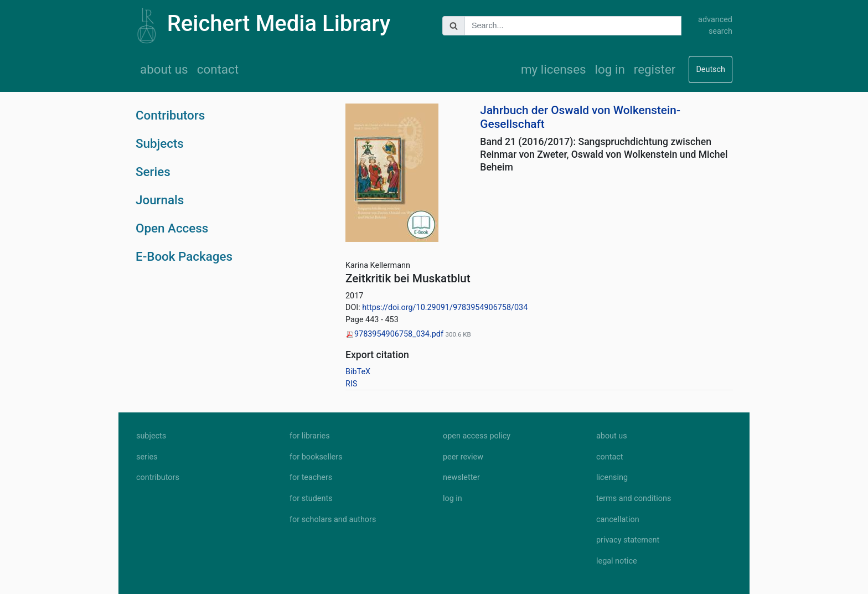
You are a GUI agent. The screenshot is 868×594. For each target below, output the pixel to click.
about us (164, 69)
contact (218, 69)
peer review (463, 457)
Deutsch (711, 69)
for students (311, 499)
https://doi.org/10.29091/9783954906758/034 (445, 308)
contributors (158, 477)
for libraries (310, 436)
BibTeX (358, 372)
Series (153, 172)
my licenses (554, 69)
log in (610, 69)
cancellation (618, 520)
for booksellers (316, 457)
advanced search (715, 26)
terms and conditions (634, 499)
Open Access (172, 228)
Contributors (170, 115)
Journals (160, 200)
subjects (151, 436)
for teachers (311, 477)
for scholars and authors (333, 520)
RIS (351, 384)
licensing (612, 477)
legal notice (617, 561)
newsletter (461, 477)
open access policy (477, 436)
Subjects (160, 143)
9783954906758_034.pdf (395, 334)
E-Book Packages (184, 256)
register (655, 69)
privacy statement (628, 540)
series (147, 457)
